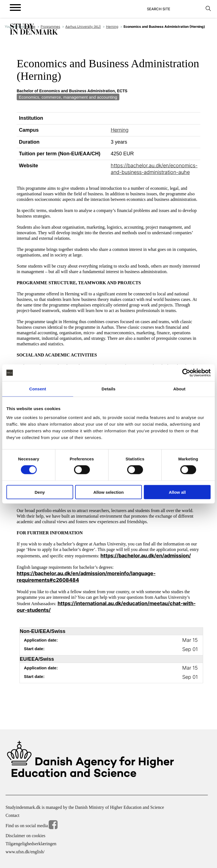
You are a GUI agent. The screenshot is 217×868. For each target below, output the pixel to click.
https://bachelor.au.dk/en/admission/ (146, 556)
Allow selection (108, 492)
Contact (13, 815)
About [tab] (179, 389)
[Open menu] (15, 8)
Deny (40, 492)
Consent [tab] (38, 389)
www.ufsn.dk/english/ (25, 852)
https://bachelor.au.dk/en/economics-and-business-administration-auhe (154, 169)
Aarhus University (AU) (83, 27)
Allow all (177, 492)
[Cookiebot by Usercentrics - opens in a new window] (186, 373)
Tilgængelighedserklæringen (31, 844)
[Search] (175, 9)
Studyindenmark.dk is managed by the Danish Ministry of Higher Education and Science (85, 807)
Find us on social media (32, 826)
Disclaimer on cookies (25, 836)
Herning (112, 27)
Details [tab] (108, 389)
